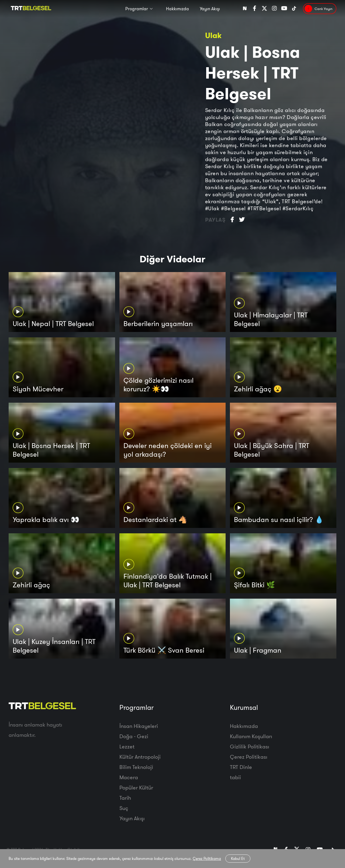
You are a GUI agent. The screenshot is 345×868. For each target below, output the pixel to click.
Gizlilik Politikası (250, 746)
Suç (124, 808)
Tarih (125, 798)
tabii (235, 777)
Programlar (137, 9)
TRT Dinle (241, 767)
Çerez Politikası (249, 757)
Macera (129, 777)
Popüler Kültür (136, 787)
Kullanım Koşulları (251, 736)
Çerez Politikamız (207, 859)
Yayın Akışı (210, 9)
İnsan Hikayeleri (139, 726)
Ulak (213, 35)
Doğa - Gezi (134, 736)
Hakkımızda (177, 9)
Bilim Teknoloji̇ (136, 767)
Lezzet (127, 746)
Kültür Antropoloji (140, 757)
